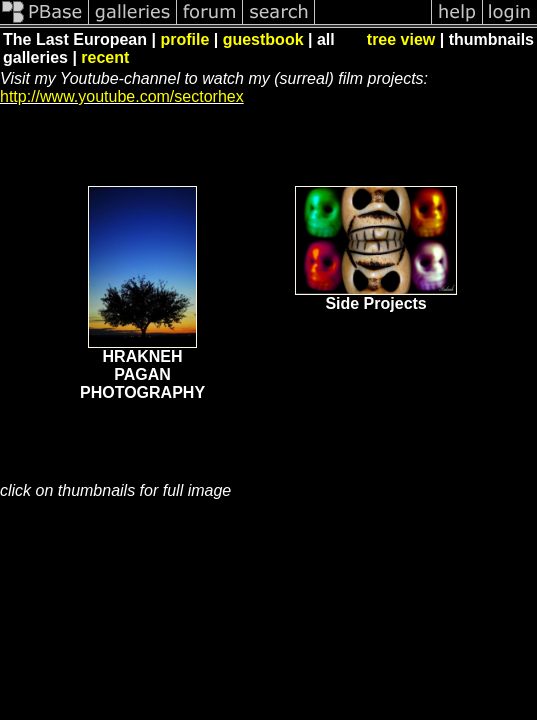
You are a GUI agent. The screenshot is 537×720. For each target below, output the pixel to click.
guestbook (263, 39)
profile (184, 39)
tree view (401, 39)
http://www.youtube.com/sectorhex (122, 96)
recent (105, 57)
